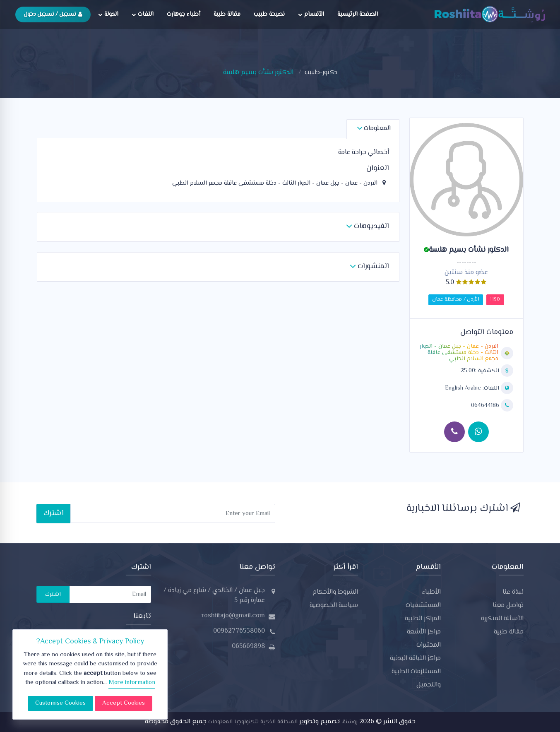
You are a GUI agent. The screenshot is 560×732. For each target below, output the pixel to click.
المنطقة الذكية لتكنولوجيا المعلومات (252, 722)
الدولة (108, 14)
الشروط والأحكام (335, 592)
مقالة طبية (227, 14)
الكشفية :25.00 (481, 371)
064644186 (486, 406)
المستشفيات (423, 606)
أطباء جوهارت (184, 14)
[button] (368, 227)
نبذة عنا (513, 592)
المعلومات (374, 129)
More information (132, 683)
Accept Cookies (124, 703)
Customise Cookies (60, 703)
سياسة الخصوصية (334, 606)
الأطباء (431, 592)
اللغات (143, 14)
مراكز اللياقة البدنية (415, 659)
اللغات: (473, 388)
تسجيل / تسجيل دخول (53, 14)
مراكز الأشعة (424, 632)
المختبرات (429, 645)
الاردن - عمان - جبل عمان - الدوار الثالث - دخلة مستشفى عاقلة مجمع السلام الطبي (459, 353)
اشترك (54, 513)
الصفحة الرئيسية (358, 14)
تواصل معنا (508, 606)
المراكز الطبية (423, 619)
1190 (495, 300)
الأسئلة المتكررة (502, 619)
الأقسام (311, 14)
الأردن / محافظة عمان (456, 300)
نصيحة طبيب (269, 14)
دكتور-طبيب (321, 73)
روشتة (350, 722)
